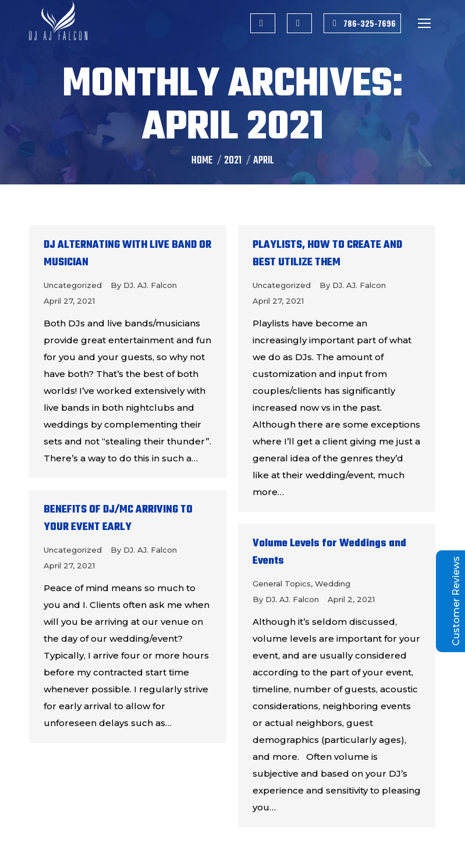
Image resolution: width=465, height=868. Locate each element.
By (144, 285)
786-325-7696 (362, 23)
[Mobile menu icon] (424, 23)
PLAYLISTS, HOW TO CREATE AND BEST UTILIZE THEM (327, 254)
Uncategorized (73, 285)
